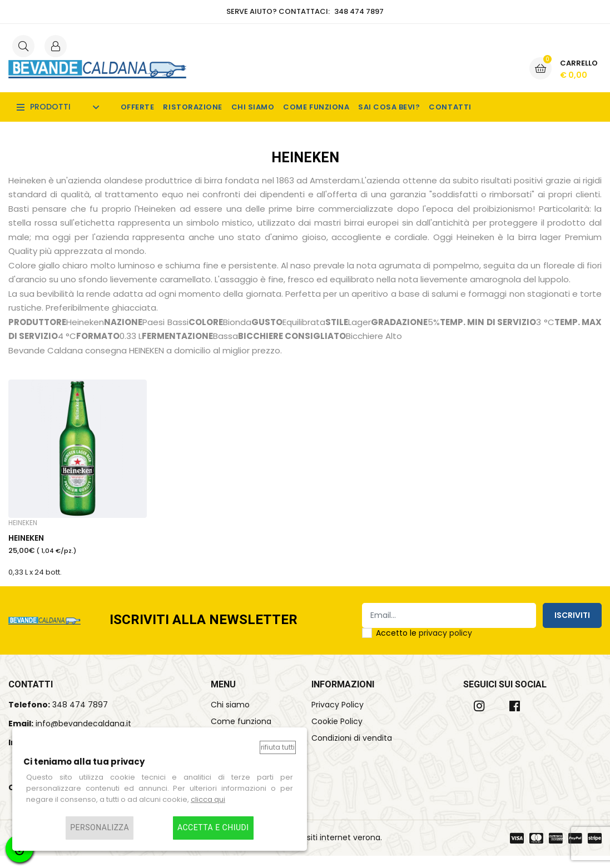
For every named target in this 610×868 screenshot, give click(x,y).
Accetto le (424, 645)
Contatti (450, 107)
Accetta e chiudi (213, 828)
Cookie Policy (337, 734)
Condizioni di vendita (352, 750)
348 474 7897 (80, 717)
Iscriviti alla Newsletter (204, 633)
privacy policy (445, 645)
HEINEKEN (26, 547)
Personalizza (100, 828)
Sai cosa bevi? (389, 107)
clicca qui (208, 799)
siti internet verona (344, 850)
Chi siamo (253, 107)
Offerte (138, 107)
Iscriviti (572, 627)
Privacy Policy (338, 717)
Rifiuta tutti (278, 747)
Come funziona (316, 107)
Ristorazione (192, 107)
